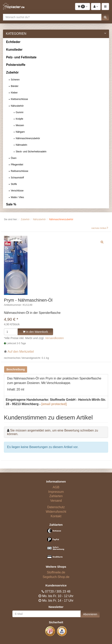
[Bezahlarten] (56, 545)
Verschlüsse (17, 191)
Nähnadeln (21, 145)
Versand (56, 501)
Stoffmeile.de (56, 572)
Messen (20, 125)
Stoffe (14, 184)
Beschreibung (16, 369)
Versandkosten (55, 338)
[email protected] (54, 404)
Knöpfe (19, 119)
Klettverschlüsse (19, 99)
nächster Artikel (99, 228)
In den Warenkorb (35, 332)
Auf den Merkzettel (21, 352)
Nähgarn (20, 132)
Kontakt (56, 516)
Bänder (15, 86)
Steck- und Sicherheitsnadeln (31, 152)
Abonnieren (90, 614)
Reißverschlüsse (20, 171)
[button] (105, 17)
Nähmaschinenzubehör (28, 138)
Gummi (20, 112)
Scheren (15, 80)
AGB (56, 487)
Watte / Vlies (17, 197)
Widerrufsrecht (56, 512)
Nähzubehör (17, 106)
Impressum (56, 492)
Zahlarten (56, 496)
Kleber (14, 93)
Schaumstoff (17, 178)
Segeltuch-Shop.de (56, 577)
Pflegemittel (17, 165)
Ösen (14, 158)
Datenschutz (56, 507)
